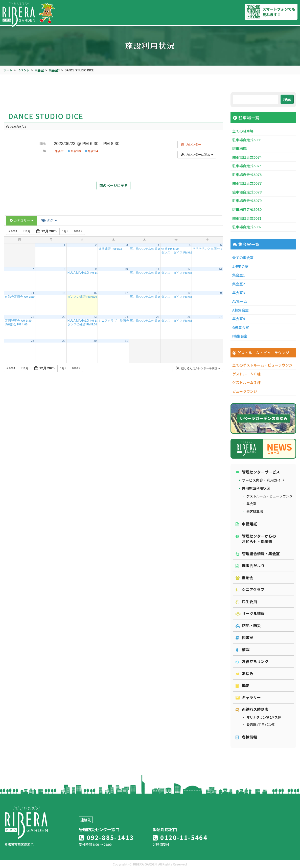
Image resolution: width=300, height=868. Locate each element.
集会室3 (74, 151)
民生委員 (246, 601)
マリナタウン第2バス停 (264, 717)
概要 (243, 685)
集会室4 (91, 151)
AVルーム (240, 301)
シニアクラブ (250, 589)
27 (220, 317)
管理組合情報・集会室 (258, 554)
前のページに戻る (113, 185)
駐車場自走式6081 (247, 218)
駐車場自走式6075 (247, 166)
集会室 (59, 151)
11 (158, 269)
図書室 (244, 637)
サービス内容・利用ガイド (263, 480)
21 (33, 317)
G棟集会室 (241, 327)
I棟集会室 (240, 336)
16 (95, 293)
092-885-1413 (106, 837)
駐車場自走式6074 (247, 157)
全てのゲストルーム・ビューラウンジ (262, 365)
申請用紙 (246, 524)
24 (126, 317)
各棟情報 (246, 737)
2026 (78, 231)
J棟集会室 (240, 266)
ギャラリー (248, 697)
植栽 (243, 649)
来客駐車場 (255, 511)
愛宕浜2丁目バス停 (260, 725)
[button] (197, 155)
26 (189, 317)
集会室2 (239, 284)
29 (64, 341)
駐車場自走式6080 (247, 209)
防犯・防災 (248, 625)
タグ (49, 220)
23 (95, 317)
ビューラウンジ (245, 391)
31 (126, 341)
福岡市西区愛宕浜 (19, 844)
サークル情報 (250, 613)
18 (158, 293)
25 (158, 317)
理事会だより (250, 565)
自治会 (244, 578)
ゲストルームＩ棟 (246, 382)
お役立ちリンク (252, 661)
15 (64, 293)
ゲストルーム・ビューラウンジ (269, 496)
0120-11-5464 (180, 837)
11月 (27, 231)
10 (126, 269)
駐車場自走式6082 (247, 227)
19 (189, 293)
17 (126, 293)
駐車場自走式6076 (247, 175)
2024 (13, 231)
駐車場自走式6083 (247, 140)
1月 (66, 231)
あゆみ (244, 673)
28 (33, 341)
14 (33, 293)
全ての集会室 (243, 258)
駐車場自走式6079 (247, 201)
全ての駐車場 (243, 131)
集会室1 (239, 275)
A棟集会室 (240, 310)
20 (220, 293)
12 (189, 269)
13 (220, 269)
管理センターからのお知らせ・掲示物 (256, 539)
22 (64, 317)
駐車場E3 (240, 148)
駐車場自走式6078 (247, 192)
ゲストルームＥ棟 (246, 374)
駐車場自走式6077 (247, 183)
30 (95, 341)
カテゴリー (22, 220)
